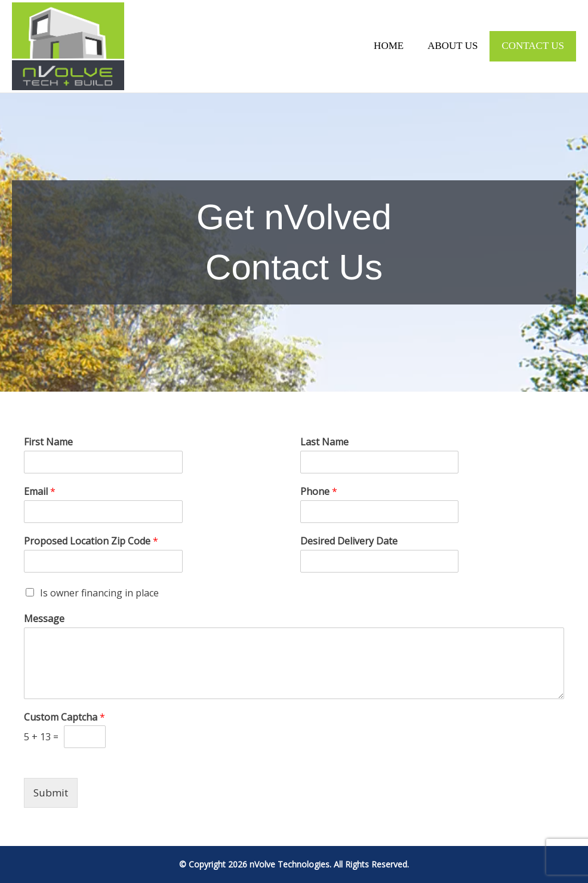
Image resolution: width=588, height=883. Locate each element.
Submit (51, 793)
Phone (319, 492)
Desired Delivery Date (349, 541)
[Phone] (380, 512)
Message (44, 619)
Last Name (324, 442)
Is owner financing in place (99, 593)
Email (40, 492)
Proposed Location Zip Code (91, 541)
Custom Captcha (64, 717)
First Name (48, 442)
